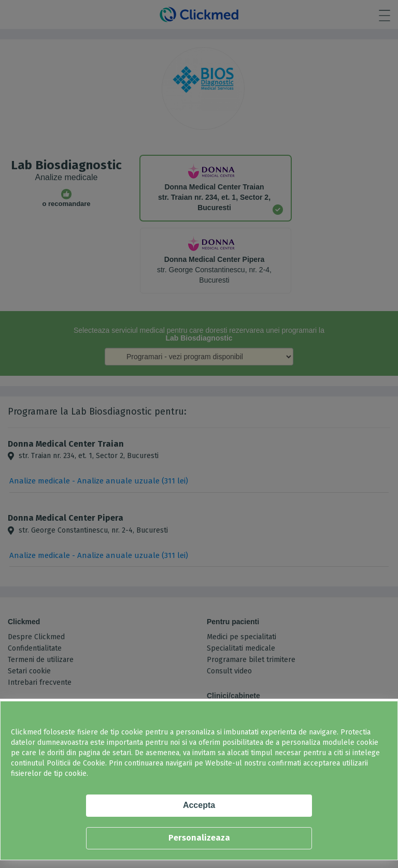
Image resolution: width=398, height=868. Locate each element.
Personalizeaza (199, 838)
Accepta (199, 805)
